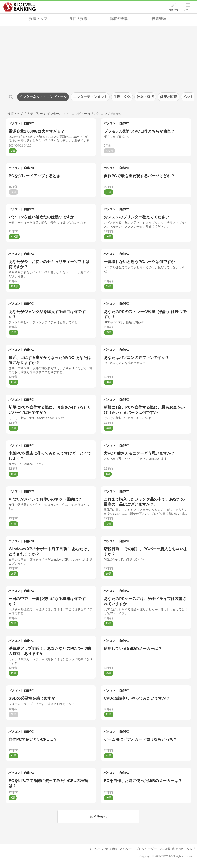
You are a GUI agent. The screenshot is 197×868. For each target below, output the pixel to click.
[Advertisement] (99, 56)
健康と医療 (169, 97)
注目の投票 (78, 19)
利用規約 (178, 849)
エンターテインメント (90, 97)
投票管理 (159, 19)
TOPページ (96, 849)
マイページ (127, 849)
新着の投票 (119, 19)
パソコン (14, 123)
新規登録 (111, 849)
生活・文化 (122, 97)
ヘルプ (191, 849)
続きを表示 (98, 816)
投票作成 (173, 10)
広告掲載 (164, 849)
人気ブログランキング (20, 7)
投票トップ (38, 19)
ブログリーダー (146, 849)
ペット (188, 97)
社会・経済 (145, 97)
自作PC (29, 123)
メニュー (188, 10)
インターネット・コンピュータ (43, 97)
